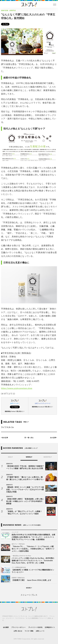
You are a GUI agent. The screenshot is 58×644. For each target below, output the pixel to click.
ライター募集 (29, 631)
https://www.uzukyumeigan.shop (17, 388)
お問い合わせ (18, 631)
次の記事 (54, 438)
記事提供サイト (50, 627)
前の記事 (4, 438)
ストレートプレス (29, 595)
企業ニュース (40, 631)
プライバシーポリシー (18, 627)
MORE (29, 588)
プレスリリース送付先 (35, 627)
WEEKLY (29, 457)
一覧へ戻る (29, 438)
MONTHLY (48, 457)
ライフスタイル (7, 427)
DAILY (10, 457)
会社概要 (6, 627)
